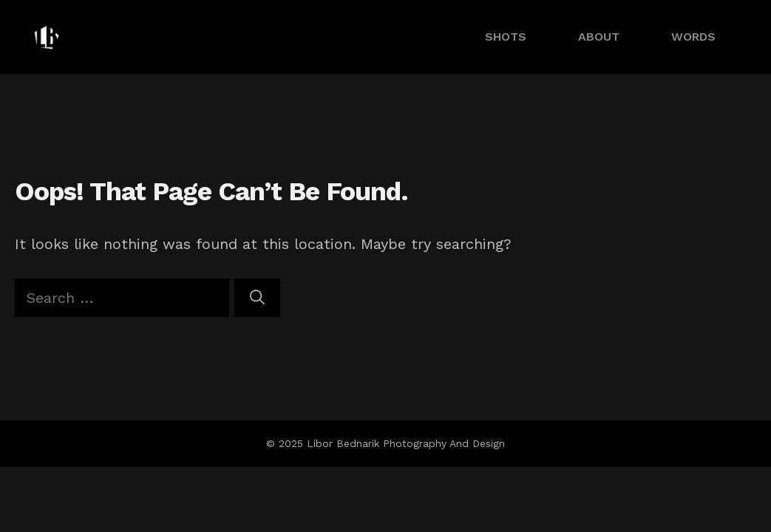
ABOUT (599, 37)
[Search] (257, 298)
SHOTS (506, 37)
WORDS (693, 37)
